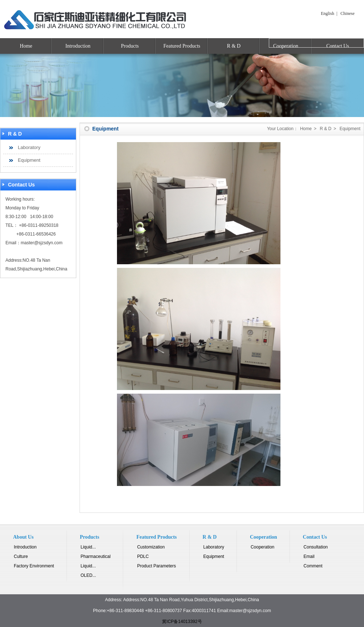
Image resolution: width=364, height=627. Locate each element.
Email (309, 556)
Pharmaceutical (96, 556)
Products (130, 46)
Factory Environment (34, 566)
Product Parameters (156, 566)
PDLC (143, 556)
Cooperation (262, 547)
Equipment (29, 160)
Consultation (316, 547)
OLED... (88, 575)
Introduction (78, 46)
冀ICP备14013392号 (182, 622)
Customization (151, 547)
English (327, 13)
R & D (234, 46)
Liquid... (88, 547)
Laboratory (29, 147)
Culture (21, 556)
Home (26, 46)
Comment (313, 566)
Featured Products (182, 46)
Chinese (347, 13)
